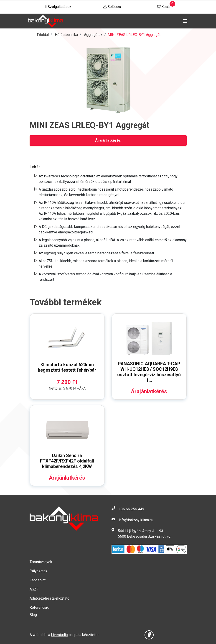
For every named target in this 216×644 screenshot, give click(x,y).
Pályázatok (38, 571)
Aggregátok (93, 35)
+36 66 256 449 (131, 509)
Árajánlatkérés (108, 140)
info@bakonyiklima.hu (136, 520)
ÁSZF (34, 589)
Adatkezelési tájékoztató (50, 598)
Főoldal (43, 35)
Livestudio (59, 635)
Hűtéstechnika (66, 35)
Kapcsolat (38, 580)
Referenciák (39, 607)
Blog (33, 615)
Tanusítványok (41, 562)
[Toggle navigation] (184, 21)
